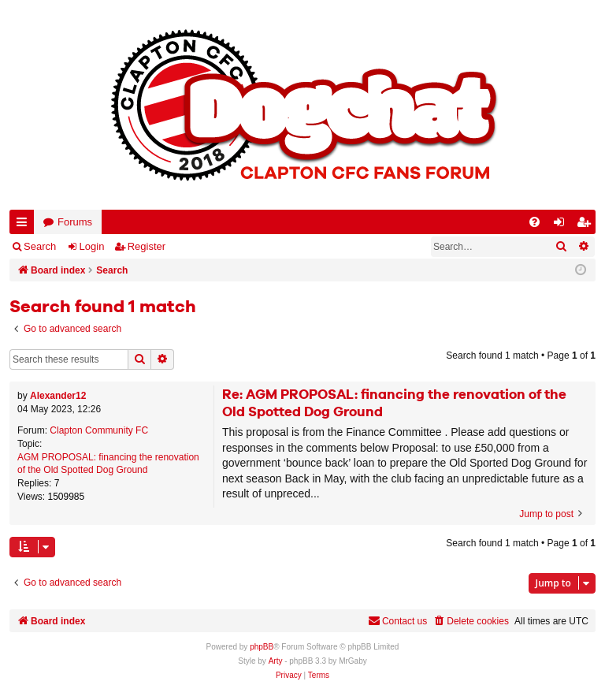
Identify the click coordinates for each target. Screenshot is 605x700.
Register (147, 246)
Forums (75, 222)
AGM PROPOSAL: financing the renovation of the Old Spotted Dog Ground (108, 464)
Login (92, 246)
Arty (276, 661)
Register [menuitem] (587, 225)
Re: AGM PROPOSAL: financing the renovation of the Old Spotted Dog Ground (394, 404)
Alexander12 (58, 396)
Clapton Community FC (99, 430)
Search (40, 246)
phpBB (262, 647)
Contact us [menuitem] (397, 621)
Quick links (25, 225)
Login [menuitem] (562, 225)
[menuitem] (534, 222)
